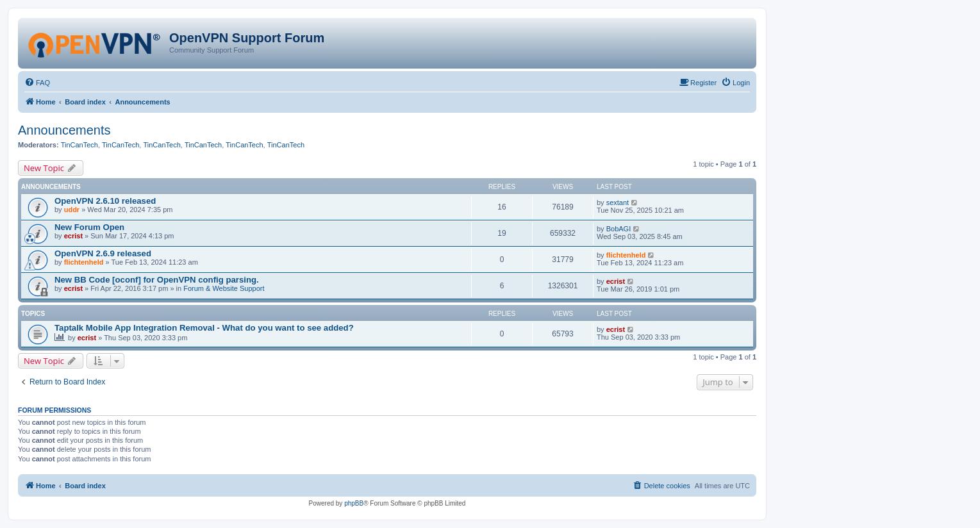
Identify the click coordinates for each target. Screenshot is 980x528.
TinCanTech (79, 145)
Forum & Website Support (224, 288)
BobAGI (619, 229)
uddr (72, 210)
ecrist (73, 236)
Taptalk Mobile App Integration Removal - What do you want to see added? (204, 328)
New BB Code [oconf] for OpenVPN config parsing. (157, 280)
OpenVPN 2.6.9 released (103, 253)
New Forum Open (89, 227)
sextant (618, 202)
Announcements (64, 130)
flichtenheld (84, 262)
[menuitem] (37, 83)
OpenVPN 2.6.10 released (105, 201)
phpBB (354, 503)
